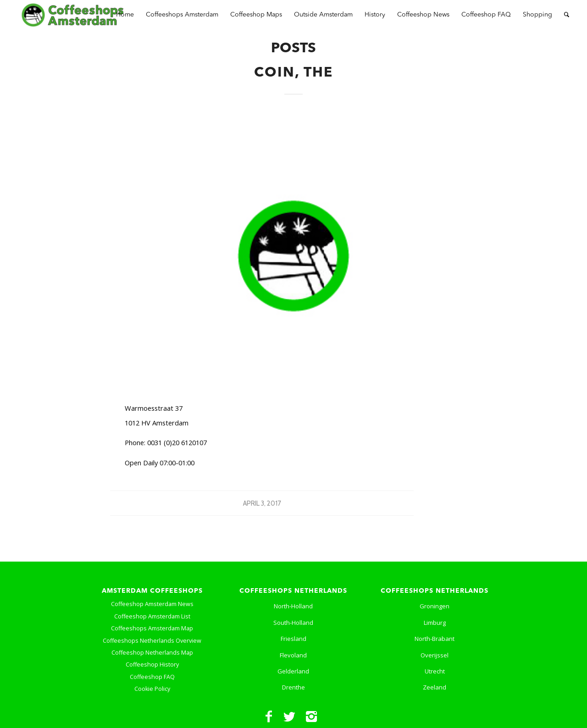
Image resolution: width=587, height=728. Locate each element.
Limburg (435, 623)
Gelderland (293, 671)
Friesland (293, 639)
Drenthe (293, 687)
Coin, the (293, 73)
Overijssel (435, 655)
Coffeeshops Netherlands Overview (152, 641)
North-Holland (293, 606)
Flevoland (293, 655)
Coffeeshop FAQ (152, 677)
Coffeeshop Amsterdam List (152, 616)
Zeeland (435, 687)
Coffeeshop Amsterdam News (152, 604)
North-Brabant (435, 639)
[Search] (567, 15)
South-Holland (293, 623)
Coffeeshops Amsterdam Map (152, 628)
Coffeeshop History (152, 665)
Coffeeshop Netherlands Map (152, 653)
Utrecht (435, 671)
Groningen (435, 606)
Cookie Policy (152, 689)
